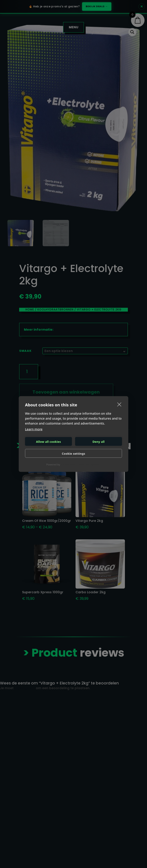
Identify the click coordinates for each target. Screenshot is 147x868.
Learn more (34, 429)
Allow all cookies (49, 441)
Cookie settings (73, 453)
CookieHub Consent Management (81, 464)
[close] (119, 404)
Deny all (99, 441)
